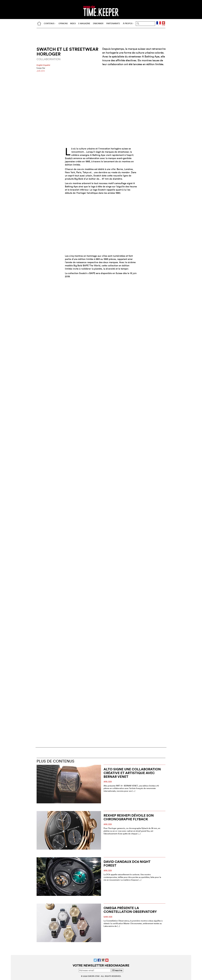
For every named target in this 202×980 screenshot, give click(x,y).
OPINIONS (63, 23)
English (40, 65)
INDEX (73, 23)
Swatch (69, 158)
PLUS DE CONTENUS (55, 761)
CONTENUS (50, 23)
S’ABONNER (98, 23)
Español (47, 65)
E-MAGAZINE (84, 23)
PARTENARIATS (113, 23)
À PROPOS (128, 23)
